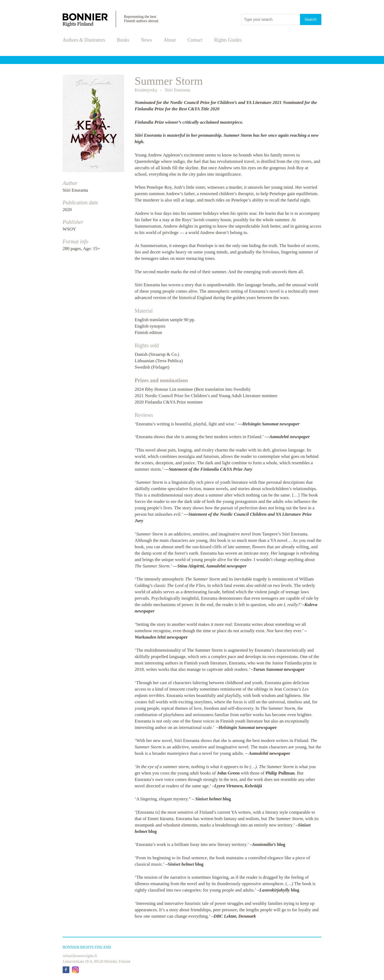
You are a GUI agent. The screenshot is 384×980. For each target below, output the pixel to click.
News (147, 40)
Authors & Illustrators (84, 40)
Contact (195, 40)
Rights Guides (228, 40)
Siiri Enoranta (75, 190)
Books (123, 40)
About (170, 40)
